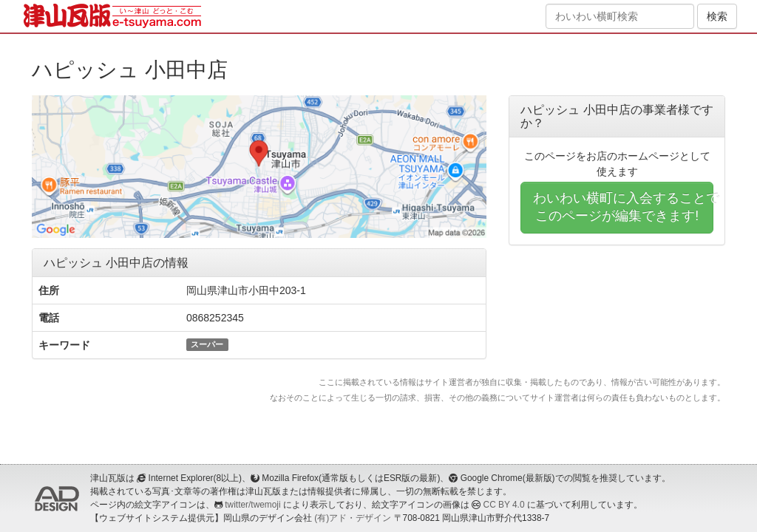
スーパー (207, 344)
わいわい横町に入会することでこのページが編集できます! (623, 207)
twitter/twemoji (252, 505)
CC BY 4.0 (504, 505)
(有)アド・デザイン (353, 518)
